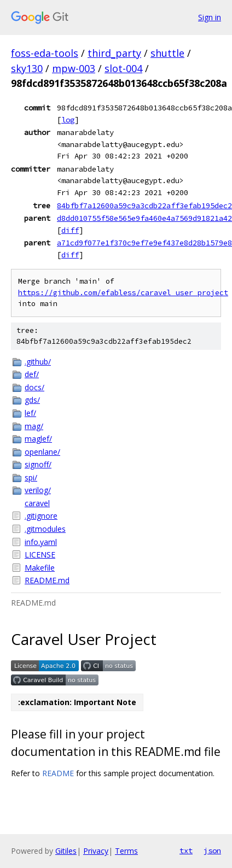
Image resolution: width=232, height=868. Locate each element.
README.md (47, 580)
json (212, 851)
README (58, 773)
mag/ (34, 426)
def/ (32, 374)
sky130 (27, 68)
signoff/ (38, 464)
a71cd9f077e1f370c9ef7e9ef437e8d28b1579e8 (144, 243)
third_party (114, 53)
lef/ (30, 413)
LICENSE (40, 555)
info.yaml (41, 542)
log (68, 120)
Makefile (40, 568)
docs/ (34, 387)
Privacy (96, 851)
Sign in (210, 17)
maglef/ (38, 439)
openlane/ (42, 452)
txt (186, 851)
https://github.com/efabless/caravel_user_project (123, 293)
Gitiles (66, 851)
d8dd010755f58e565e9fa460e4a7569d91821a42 (144, 218)
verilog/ (38, 490)
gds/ (32, 400)
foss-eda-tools (45, 53)
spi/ (31, 477)
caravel (37, 503)
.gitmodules (45, 529)
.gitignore (41, 516)
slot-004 (123, 68)
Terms (126, 851)
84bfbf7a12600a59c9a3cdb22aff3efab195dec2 (144, 206)
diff (70, 230)
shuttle (167, 53)
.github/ (38, 362)
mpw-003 (74, 68)
